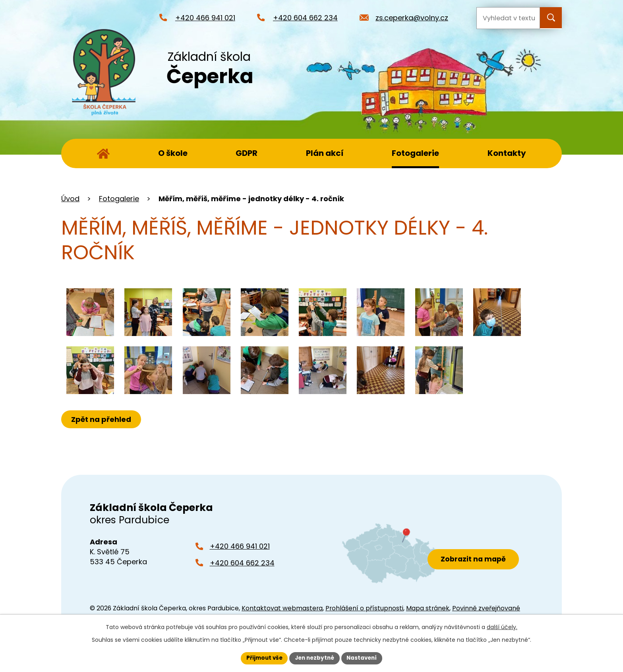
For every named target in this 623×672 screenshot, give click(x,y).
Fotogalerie (415, 153)
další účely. (502, 627)
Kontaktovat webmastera (282, 608)
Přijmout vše (262, 658)
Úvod (103, 153)
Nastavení (364, 658)
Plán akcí (325, 153)
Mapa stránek (428, 608)
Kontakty (507, 153)
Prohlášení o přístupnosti (364, 608)
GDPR (247, 153)
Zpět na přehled (102, 419)
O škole (173, 153)
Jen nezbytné (314, 658)
